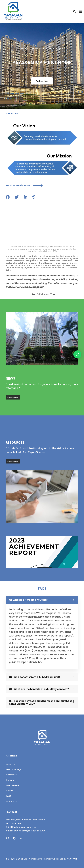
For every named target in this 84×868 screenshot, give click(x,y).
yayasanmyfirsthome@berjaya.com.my (26, 831)
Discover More (13, 399)
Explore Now (42, 81)
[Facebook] (14, 838)
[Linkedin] (21, 838)
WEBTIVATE (72, 859)
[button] (77, 354)
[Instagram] (8, 838)
